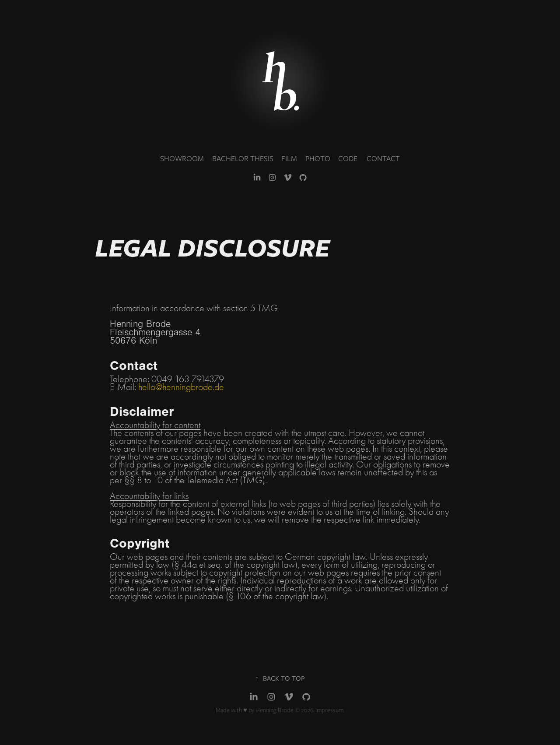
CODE (348, 158)
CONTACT (383, 158)
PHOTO (318, 158)
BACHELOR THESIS (243, 158)
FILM (289, 158)
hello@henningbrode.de (181, 387)
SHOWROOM (182, 158)
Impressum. (330, 710)
